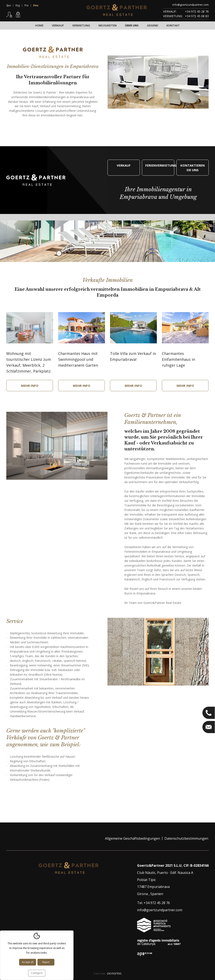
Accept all (28, 962)
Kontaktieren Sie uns (193, 168)
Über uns (132, 25)
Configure (37, 973)
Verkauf (58, 25)
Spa (9, 5)
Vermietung (81, 25)
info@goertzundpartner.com (191, 5)
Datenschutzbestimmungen (186, 838)
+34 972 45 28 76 (197, 11)
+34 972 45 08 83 (197, 16)
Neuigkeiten (107, 25)
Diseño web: (107, 973)
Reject (46, 962)
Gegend (153, 25)
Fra (26, 5)
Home (39, 25)
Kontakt (173, 25)
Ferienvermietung (160, 165)
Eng (18, 5)
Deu (36, 5)
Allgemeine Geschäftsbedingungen (132, 838)
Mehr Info (30, 386)
